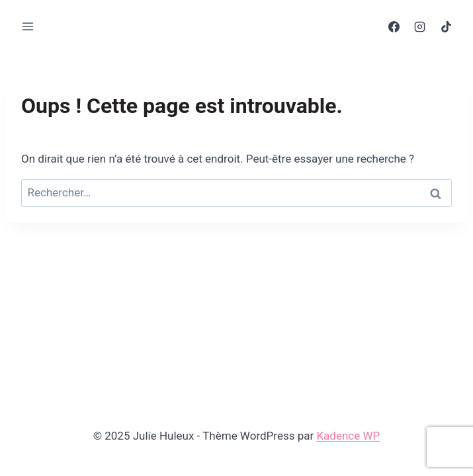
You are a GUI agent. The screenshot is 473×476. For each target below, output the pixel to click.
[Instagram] (420, 26)
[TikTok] (446, 26)
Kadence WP (348, 436)
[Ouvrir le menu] (28, 26)
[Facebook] (394, 26)
